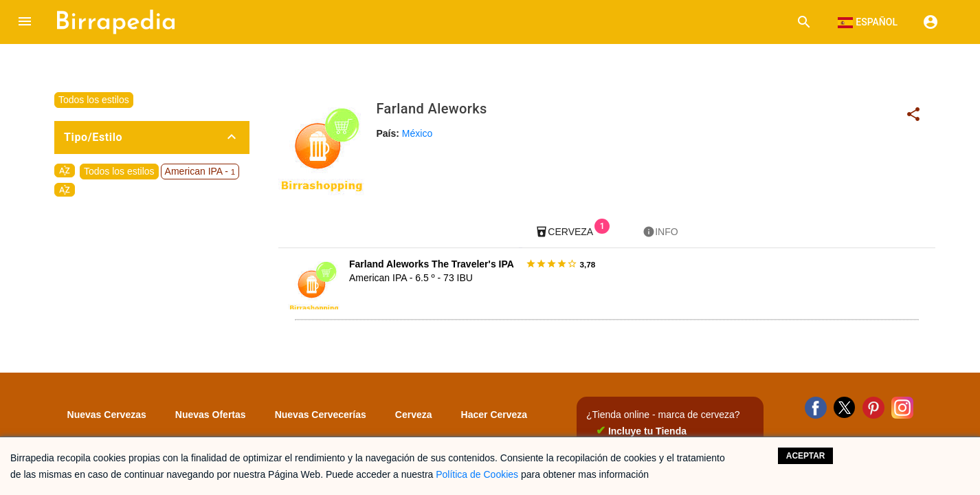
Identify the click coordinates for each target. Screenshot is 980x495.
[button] (25, 22)
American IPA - (200, 171)
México (417, 133)
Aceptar (806, 456)
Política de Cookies (477, 474)
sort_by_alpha (65, 170)
